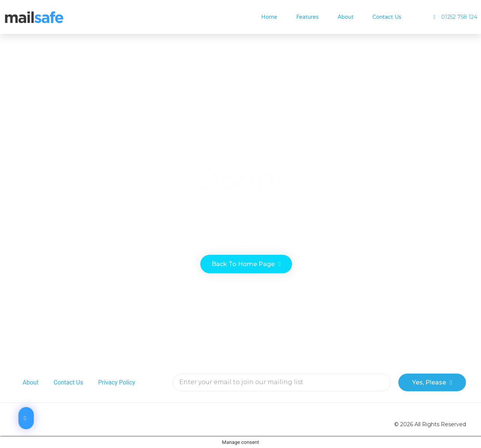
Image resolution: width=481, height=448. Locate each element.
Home (269, 17)
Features (307, 17)
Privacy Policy (117, 382)
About (346, 17)
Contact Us (387, 17)
